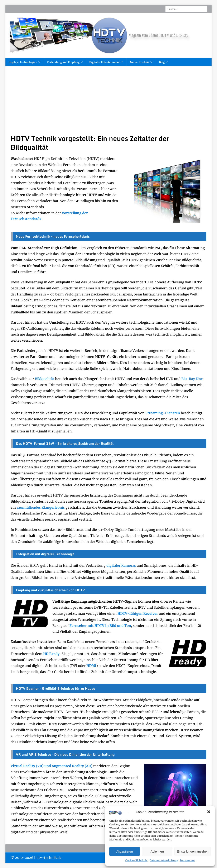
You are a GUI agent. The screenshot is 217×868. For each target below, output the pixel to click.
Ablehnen (157, 851)
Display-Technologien (23, 62)
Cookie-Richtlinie (136, 860)
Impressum (187, 860)
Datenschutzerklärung (164, 860)
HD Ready (51, 654)
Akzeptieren (124, 851)
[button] (209, 812)
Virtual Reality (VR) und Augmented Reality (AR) (52, 766)
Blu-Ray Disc (192, 379)
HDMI (91, 666)
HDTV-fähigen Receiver (138, 613)
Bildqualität (45, 379)
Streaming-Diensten (163, 413)
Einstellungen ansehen (193, 851)
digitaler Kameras (121, 565)
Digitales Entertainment (105, 62)
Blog (162, 62)
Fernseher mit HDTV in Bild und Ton (100, 626)
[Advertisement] (108, 103)
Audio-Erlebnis (139, 62)
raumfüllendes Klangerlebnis (41, 507)
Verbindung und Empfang (63, 62)
